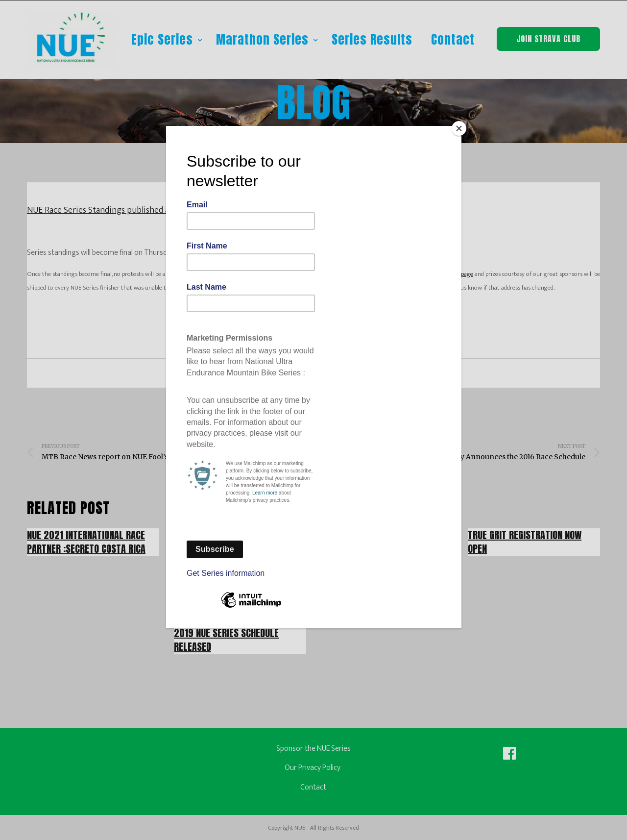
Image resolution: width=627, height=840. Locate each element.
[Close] (459, 128)
